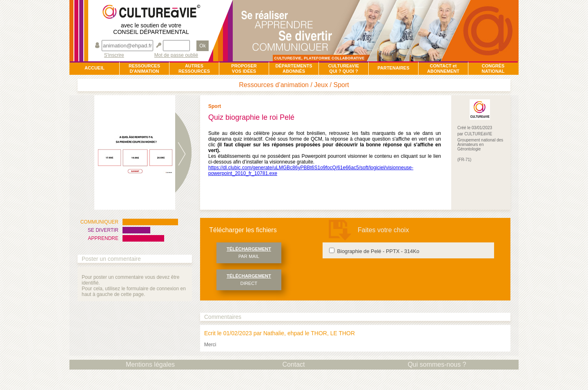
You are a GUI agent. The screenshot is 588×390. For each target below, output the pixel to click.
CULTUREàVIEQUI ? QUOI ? (344, 68)
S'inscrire (114, 55)
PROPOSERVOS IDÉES (244, 68)
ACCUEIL (95, 68)
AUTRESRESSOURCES (194, 68)
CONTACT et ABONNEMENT (443, 68)
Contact (293, 364)
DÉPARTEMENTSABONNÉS (294, 68)
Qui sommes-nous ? (437, 364)
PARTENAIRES (393, 68)
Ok (202, 46)
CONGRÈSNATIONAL (493, 68)
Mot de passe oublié (176, 55)
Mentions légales (150, 364)
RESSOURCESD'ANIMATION (144, 68)
